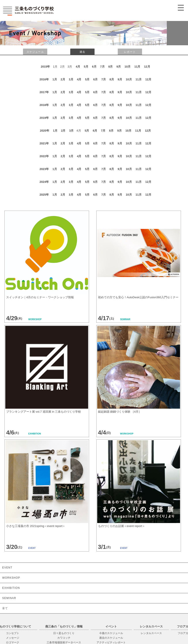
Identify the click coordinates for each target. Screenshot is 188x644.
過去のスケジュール (111, 638)
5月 (86, 67)
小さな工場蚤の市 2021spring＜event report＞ (36, 526)
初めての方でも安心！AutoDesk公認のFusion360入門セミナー (138, 297)
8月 (110, 67)
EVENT (7, 568)
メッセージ (13, 638)
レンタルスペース (151, 633)
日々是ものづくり (64, 633)
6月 (94, 67)
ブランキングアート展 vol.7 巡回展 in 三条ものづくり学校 (44, 412)
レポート (130, 52)
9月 (119, 67)
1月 (55, 79)
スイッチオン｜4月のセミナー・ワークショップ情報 (40, 297)
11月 (137, 67)
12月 (147, 67)
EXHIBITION (11, 588)
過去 (82, 52)
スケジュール (35, 52)
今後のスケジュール (111, 633)
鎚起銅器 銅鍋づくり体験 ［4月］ (120, 412)
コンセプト (13, 633)
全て (5, 608)
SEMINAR (9, 598)
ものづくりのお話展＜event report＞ (122, 526)
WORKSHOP (11, 578)
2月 (63, 79)
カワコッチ (64, 638)
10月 (128, 67)
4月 (78, 67)
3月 (71, 79)
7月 (102, 67)
